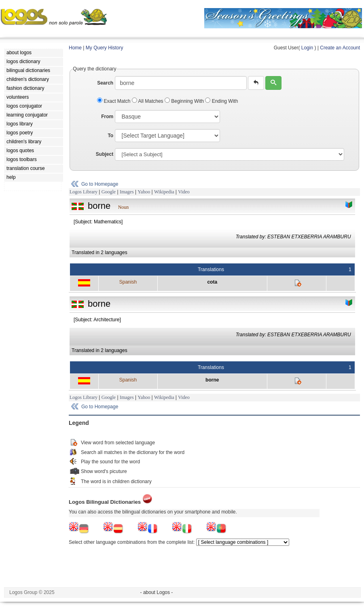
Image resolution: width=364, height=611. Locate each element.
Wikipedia (164, 192)
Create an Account (340, 48)
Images (127, 192)
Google (109, 192)
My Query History (105, 48)
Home (75, 48)
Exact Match (114, 101)
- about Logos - (157, 592)
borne (212, 380)
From (107, 117)
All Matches (148, 101)
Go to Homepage (100, 184)
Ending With (221, 101)
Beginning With (185, 101)
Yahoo (144, 192)
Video (184, 192)
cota (212, 282)
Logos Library (84, 192)
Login (307, 48)
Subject (105, 154)
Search (105, 83)
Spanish (128, 282)
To (110, 136)
